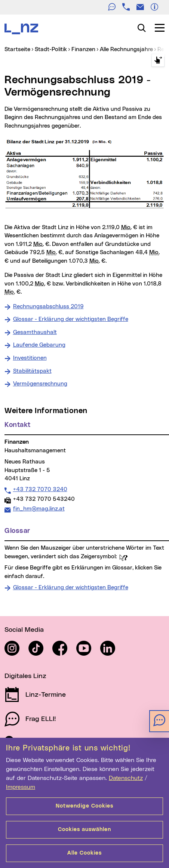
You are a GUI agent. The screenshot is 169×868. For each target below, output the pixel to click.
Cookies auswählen (84, 830)
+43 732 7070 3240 (40, 489)
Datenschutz (126, 778)
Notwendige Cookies (84, 806)
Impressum (21, 787)
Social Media (24, 630)
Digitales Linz (25, 676)
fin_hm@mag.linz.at (39, 509)
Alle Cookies (84, 853)
